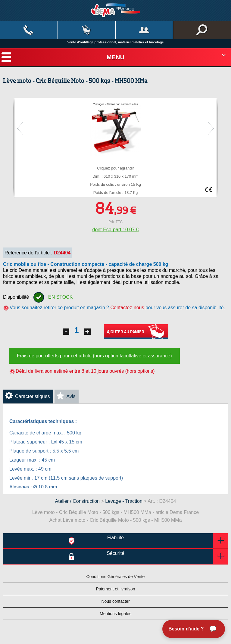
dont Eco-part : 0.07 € (116, 230)
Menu (115, 57)
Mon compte (144, 30)
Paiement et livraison (116, 589)
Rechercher (202, 30)
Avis (71, 396)
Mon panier (87, 30)
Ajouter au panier (136, 332)
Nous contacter (115, 601)
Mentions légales (115, 614)
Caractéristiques (33, 396)
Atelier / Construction (78, 501)
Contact (29, 30)
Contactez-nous (127, 308)
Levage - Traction (124, 501)
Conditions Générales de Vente (116, 577)
